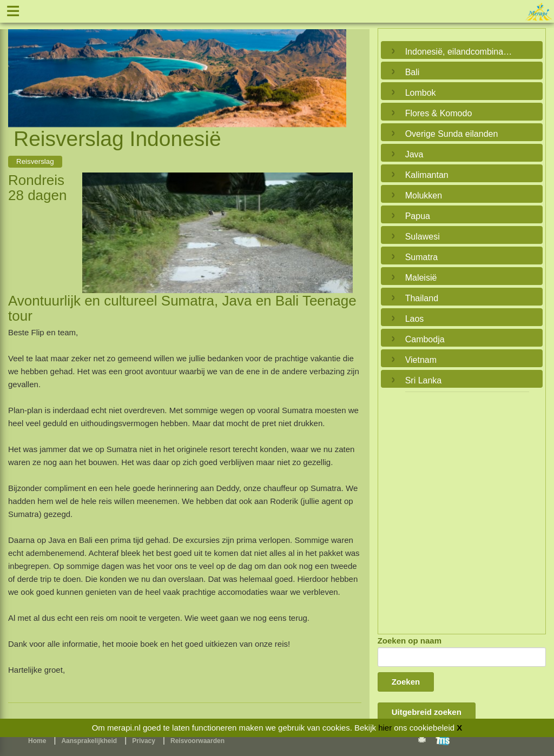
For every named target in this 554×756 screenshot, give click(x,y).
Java (414, 154)
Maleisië (421, 278)
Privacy (144, 741)
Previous (19, 65)
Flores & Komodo (439, 113)
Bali (413, 72)
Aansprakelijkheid (89, 741)
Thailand (422, 298)
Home (37, 741)
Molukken (424, 195)
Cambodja (425, 339)
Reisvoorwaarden (197, 741)
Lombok (421, 93)
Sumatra (421, 257)
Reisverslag (35, 161)
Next (335, 65)
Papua (418, 216)
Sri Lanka (424, 380)
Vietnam (421, 360)
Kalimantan (427, 175)
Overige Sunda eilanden (452, 134)
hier (385, 728)
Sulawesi (423, 237)
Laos (415, 319)
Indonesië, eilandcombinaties (459, 52)
